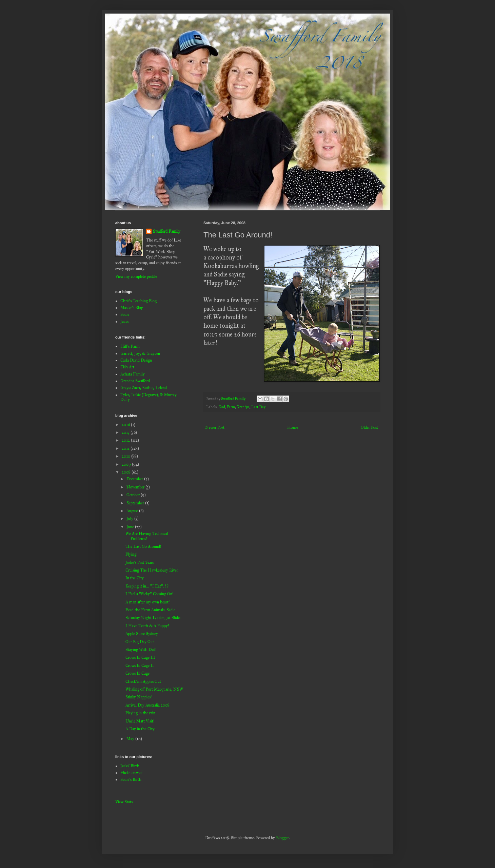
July (130, 519)
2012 (126, 440)
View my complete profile (136, 276)
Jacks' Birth (130, 766)
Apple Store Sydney (142, 634)
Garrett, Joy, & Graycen (140, 353)
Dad (222, 407)
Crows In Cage (137, 673)
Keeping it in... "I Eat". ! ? (147, 586)
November (136, 487)
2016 (126, 425)
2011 (126, 448)
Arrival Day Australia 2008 (147, 705)
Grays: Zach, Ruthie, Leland (144, 388)
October (134, 495)
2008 (127, 472)
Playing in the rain (140, 713)
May (131, 739)
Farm (231, 407)
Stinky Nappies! (138, 697)
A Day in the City (140, 729)
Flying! (131, 554)
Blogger (282, 838)
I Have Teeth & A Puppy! (147, 626)
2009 (127, 464)
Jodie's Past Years (140, 562)
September (136, 503)
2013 (126, 432)
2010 (126, 456)
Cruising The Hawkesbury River (152, 570)
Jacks (124, 322)
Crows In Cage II (140, 666)
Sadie (125, 314)
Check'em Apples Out (143, 681)
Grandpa (243, 407)
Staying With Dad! (141, 650)
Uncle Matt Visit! (140, 721)
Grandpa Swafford (135, 381)
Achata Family (133, 374)
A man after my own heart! (147, 602)
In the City (135, 578)
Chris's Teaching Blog (138, 301)
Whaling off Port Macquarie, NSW (154, 689)
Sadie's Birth (131, 779)
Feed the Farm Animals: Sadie (150, 610)
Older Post (369, 427)
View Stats (124, 802)
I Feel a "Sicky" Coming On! (149, 594)
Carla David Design (136, 360)
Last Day (258, 407)
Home (293, 427)
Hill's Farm (130, 346)
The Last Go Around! (143, 546)
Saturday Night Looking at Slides (153, 618)
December (135, 479)
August (133, 511)
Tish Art (127, 367)
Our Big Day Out (140, 642)
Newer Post (215, 427)
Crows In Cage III (141, 657)
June (131, 527)
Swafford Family (167, 231)
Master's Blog (132, 308)
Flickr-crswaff (132, 773)
